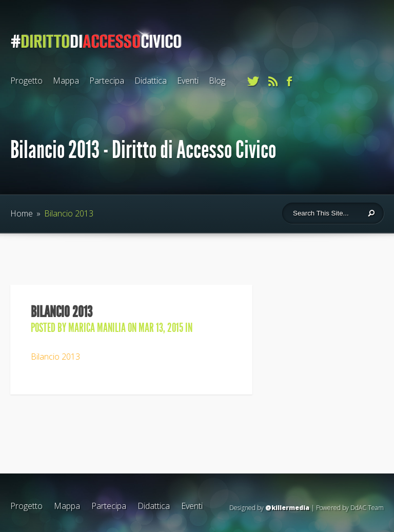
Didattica (151, 81)
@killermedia (287, 508)
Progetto (26, 81)
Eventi (188, 81)
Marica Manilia (97, 328)
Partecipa (107, 81)
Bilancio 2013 (55, 357)
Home (22, 213)
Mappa (66, 81)
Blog (217, 81)
